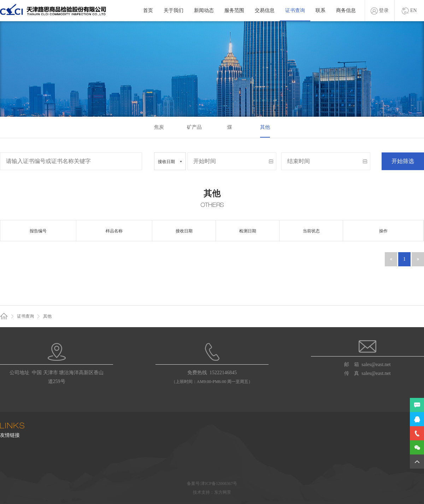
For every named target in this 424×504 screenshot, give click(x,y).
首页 (148, 10)
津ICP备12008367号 (219, 483)
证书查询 (295, 10)
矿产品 (194, 127)
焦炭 (159, 127)
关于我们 (173, 10)
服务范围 (234, 10)
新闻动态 (204, 10)
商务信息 (346, 10)
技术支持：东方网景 (212, 492)
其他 (265, 127)
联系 (320, 10)
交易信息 (265, 10)
